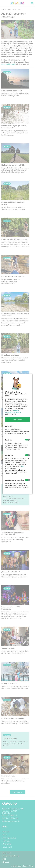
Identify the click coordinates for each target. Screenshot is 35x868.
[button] (17, 420)
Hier (23, 466)
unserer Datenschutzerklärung (13, 411)
